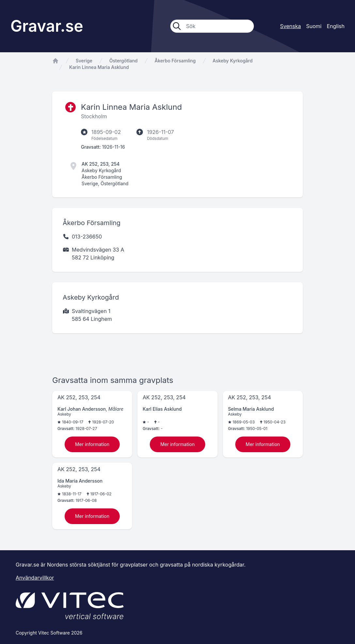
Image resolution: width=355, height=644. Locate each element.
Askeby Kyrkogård (233, 61)
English (336, 26)
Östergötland (123, 61)
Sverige (84, 61)
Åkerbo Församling (175, 61)
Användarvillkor (35, 578)
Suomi (314, 26)
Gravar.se (47, 26)
